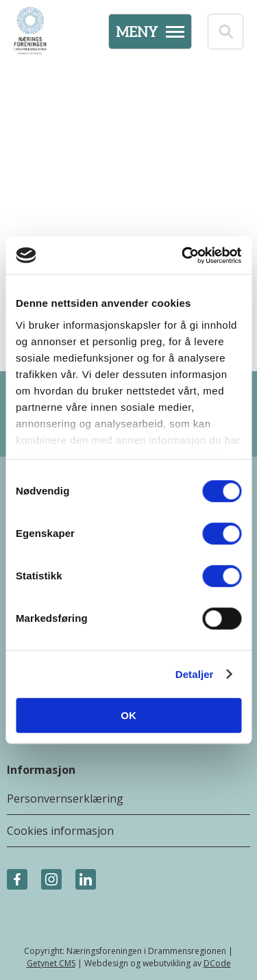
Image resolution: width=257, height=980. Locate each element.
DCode (217, 963)
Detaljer (195, 674)
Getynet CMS (51, 963)
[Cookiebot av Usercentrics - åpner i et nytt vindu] (183, 255)
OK (128, 715)
